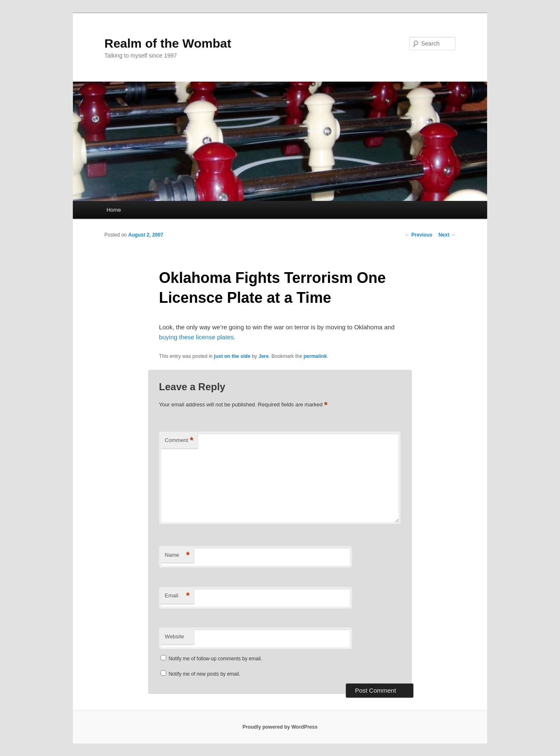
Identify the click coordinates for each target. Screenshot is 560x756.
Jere (264, 356)
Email (177, 596)
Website (175, 636)
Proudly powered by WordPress (280, 727)
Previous (419, 235)
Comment (179, 441)
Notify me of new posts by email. (204, 674)
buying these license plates (196, 337)
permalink (315, 356)
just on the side (232, 356)
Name (177, 555)
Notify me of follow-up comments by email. (215, 659)
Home (114, 210)
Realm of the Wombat (168, 43)
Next (447, 235)
